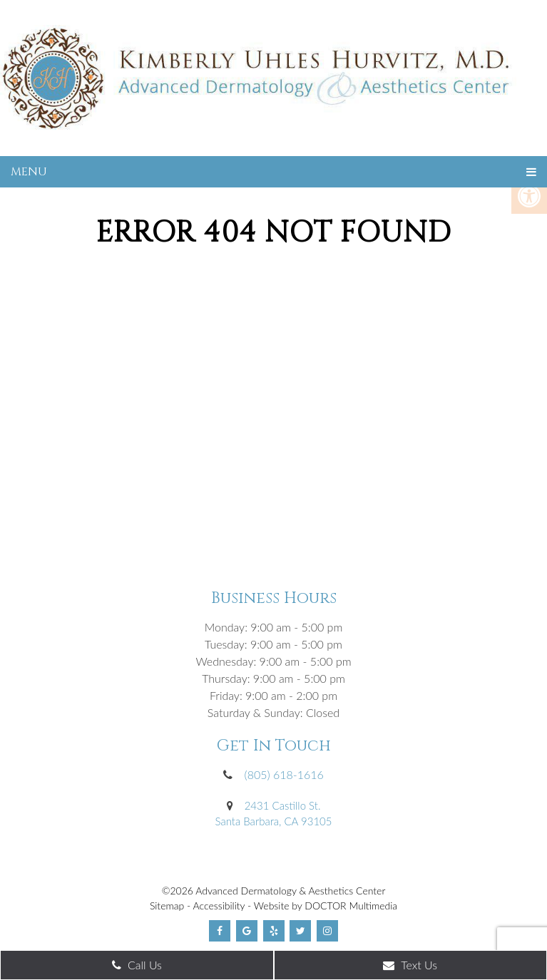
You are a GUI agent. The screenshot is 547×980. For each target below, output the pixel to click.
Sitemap (167, 906)
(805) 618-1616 (284, 774)
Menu (29, 172)
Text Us (410, 965)
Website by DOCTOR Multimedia (326, 906)
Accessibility (219, 906)
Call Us (137, 965)
